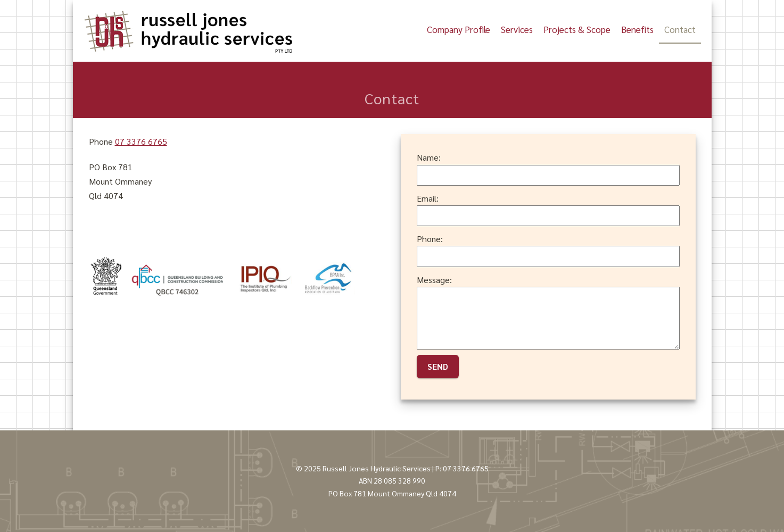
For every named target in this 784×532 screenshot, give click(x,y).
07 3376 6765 (141, 141)
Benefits (637, 29)
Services (517, 29)
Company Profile (459, 29)
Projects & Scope (577, 29)
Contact (680, 29)
